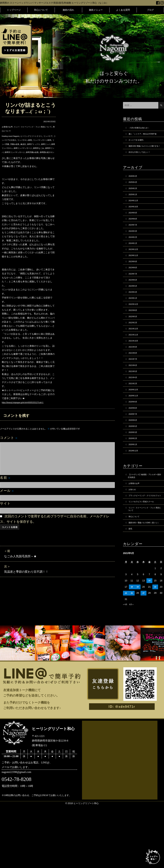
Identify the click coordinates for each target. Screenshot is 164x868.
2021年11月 (135, 367)
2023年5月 (134, 312)
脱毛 (131, 591)
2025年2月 (134, 201)
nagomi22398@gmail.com (21, 836)
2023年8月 (134, 291)
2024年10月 (135, 222)
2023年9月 (134, 284)
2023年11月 (135, 277)
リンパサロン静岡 (46, 140)
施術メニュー (96, 10)
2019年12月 (135, 498)
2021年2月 (134, 422)
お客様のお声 (9, 127)
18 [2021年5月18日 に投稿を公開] (132, 650)
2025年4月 (134, 194)
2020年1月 (134, 491)
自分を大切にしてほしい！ (142, 163)
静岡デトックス (16, 148)
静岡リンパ (31, 148)
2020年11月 (135, 436)
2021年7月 (134, 394)
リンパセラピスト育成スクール (145, 557)
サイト (5, 515)
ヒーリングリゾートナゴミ (40, 136)
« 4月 (126, 667)
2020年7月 (134, 456)
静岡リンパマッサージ (17, 152)
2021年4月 (134, 415)
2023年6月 (134, 305)
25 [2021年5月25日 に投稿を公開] (132, 656)
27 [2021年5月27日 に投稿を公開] (143, 656)
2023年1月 (134, 325)
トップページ (14, 10)
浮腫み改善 (44, 144)
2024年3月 (134, 249)
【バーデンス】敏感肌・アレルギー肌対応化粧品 (144, 524)
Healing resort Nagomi (13, 136)
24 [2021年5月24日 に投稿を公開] (126, 656)
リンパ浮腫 (32, 144)
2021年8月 (134, 387)
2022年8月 (134, 339)
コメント (9, 450)
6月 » (133, 667)
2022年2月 (134, 353)
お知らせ (133, 540)
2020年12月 (135, 429)
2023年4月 (134, 318)
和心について (41, 10)
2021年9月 (134, 381)
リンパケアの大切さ (25, 140)
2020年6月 (134, 463)
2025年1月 (134, 208)
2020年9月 (134, 443)
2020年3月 (134, 477)
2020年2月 (134, 484)
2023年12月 (135, 270)
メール (7, 503)
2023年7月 (134, 298)
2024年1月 (134, 263)
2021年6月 (134, 401)
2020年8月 (134, 450)
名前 (5, 490)
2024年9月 (134, 229)
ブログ (150, 10)
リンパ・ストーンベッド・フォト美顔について (144, 566)
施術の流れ (68, 10)
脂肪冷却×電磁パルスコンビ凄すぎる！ (144, 154)
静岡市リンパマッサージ (20, 156)
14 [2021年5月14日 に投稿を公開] (149, 644)
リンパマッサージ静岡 (13, 144)
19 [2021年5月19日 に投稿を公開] (138, 650)
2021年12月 (135, 360)
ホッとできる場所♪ (138, 145)
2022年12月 (135, 332)
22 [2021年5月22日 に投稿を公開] (155, 650)
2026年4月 (134, 187)
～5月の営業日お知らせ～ (142, 128)
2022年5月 (134, 346)
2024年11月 (135, 215)
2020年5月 (134, 470)
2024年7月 (134, 243)
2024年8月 (134, 236)
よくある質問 (123, 10)
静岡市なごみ (36, 152)
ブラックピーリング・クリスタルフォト (144, 548)
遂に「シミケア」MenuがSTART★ (141, 137)
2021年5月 (134, 408)
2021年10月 (135, 374)
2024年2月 (134, 256)
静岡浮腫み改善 (42, 156)
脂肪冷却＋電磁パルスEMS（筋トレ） (144, 583)
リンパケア (8, 140)
